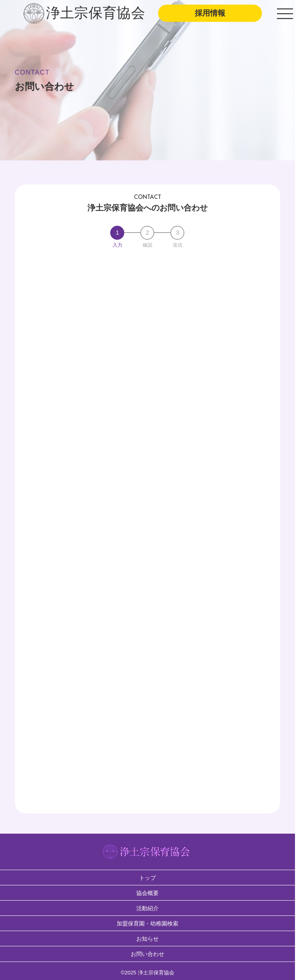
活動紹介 (147, 908)
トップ (147, 878)
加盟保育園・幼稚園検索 (147, 923)
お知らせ (147, 939)
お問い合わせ (147, 954)
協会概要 (147, 893)
